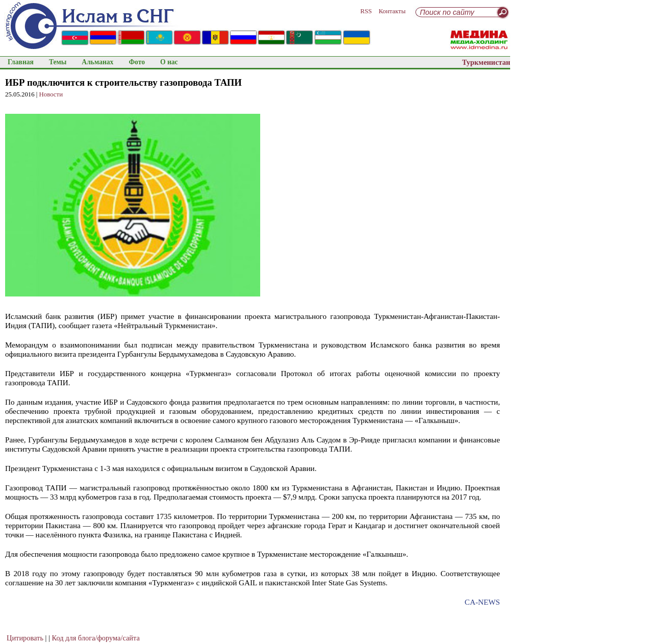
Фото (137, 62)
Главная (21, 62)
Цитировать (25, 638)
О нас (169, 62)
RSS (366, 11)
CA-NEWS (482, 602)
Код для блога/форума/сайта (96, 638)
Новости (51, 94)
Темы (58, 62)
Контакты (392, 11)
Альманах (97, 62)
